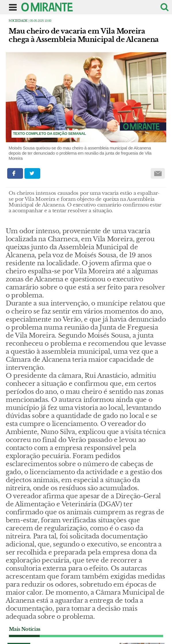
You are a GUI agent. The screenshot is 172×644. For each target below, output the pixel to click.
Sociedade (18, 21)
